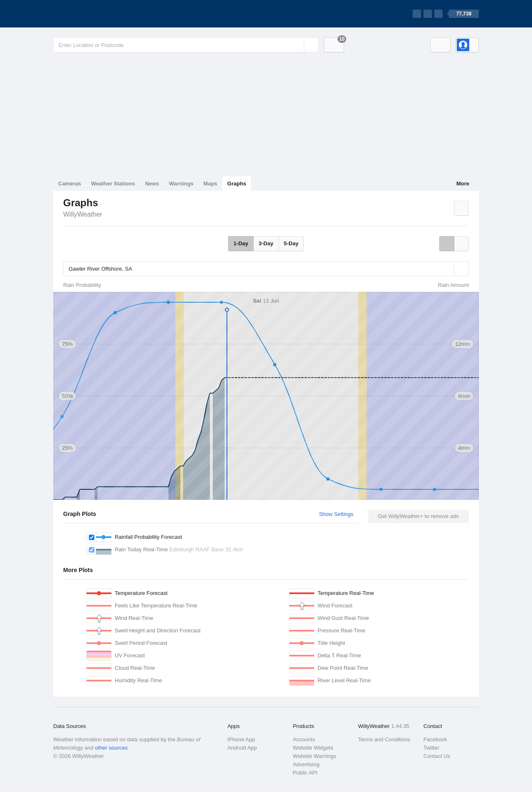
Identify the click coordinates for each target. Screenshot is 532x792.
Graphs (237, 184)
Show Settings (336, 514)
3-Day (266, 243)
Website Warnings (314, 756)
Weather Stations (113, 184)
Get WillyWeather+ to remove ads (419, 516)
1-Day (241, 243)
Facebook (435, 739)
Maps (211, 184)
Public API (305, 773)
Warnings (181, 184)
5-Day (291, 243)
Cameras (70, 184)
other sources (111, 748)
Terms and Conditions (384, 739)
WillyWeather (83, 214)
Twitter (431, 748)
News (152, 184)
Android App (242, 748)
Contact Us (437, 756)
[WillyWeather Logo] (92, 14)
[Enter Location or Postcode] (186, 45)
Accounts (304, 739)
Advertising (306, 764)
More (463, 184)
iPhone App (241, 739)
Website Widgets (313, 748)
